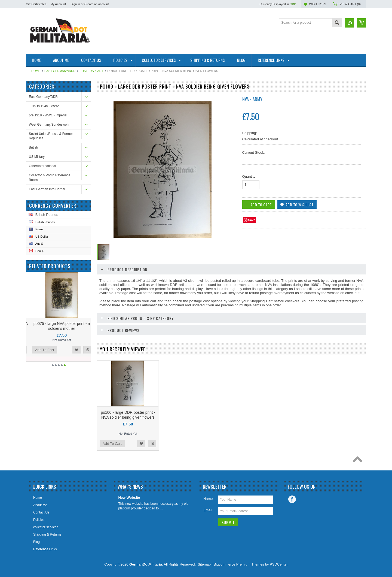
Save (252, 220)
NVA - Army (252, 99)
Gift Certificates (36, 4)
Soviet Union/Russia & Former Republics (51, 136)
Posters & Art (91, 71)
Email (208, 510)
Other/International (42, 166)
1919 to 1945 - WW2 (44, 106)
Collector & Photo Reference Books (50, 178)
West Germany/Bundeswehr (49, 125)
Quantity (249, 176)
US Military (37, 157)
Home (36, 71)
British (33, 147)
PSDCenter (279, 564)
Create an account (97, 4)
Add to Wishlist (86, 350)
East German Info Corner (47, 189)
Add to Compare (32, 350)
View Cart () (350, 4)
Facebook (292, 499)
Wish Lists (317, 4)
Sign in (75, 4)
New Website (129, 498)
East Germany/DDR (60, 71)
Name (208, 499)
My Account (58, 4)
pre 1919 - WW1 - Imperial (48, 115)
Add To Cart (54, 350)
